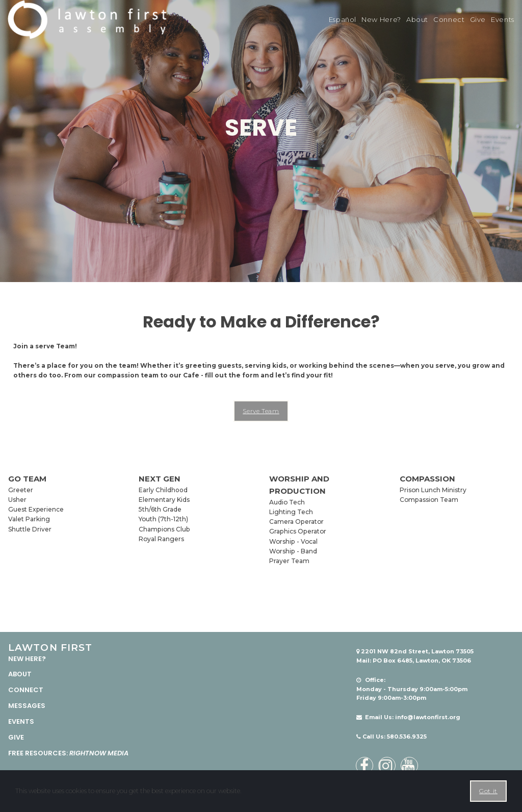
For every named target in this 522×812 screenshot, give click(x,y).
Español (343, 19)
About (417, 19)
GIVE (16, 737)
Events (503, 19)
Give (478, 19)
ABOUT (20, 674)
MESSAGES (27, 706)
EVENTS (21, 721)
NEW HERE (25, 658)
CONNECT (26, 690)
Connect (449, 19)
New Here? (381, 19)
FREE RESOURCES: (68, 753)
